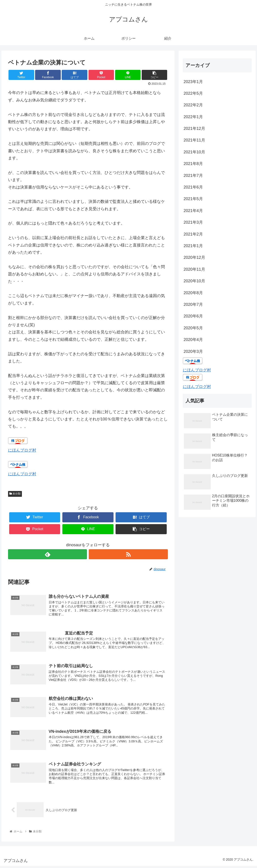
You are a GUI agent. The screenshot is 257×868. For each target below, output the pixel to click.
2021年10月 (194, 152)
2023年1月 (193, 82)
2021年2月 (193, 234)
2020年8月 (193, 293)
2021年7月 (193, 176)
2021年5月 (193, 199)
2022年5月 (193, 93)
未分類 (15, 494)
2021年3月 (193, 222)
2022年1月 (193, 117)
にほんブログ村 (22, 450)
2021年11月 (194, 140)
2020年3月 (193, 351)
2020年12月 (194, 257)
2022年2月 (193, 105)
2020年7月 (193, 304)
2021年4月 (193, 211)
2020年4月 (193, 340)
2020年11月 (194, 269)
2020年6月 (193, 316)
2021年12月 (194, 129)
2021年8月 (193, 164)
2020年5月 (193, 328)
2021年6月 (193, 187)
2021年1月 (193, 246)
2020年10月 (194, 281)
